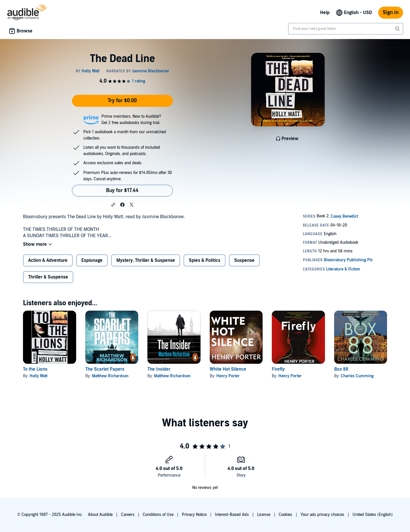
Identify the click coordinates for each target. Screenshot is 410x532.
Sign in (391, 12)
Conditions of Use (158, 515)
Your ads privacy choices (322, 515)
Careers (128, 515)
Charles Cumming (357, 376)
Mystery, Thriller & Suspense (146, 260)
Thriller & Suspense (48, 277)
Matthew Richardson (110, 376)
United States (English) (373, 515)
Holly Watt (39, 376)
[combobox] (346, 29)
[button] (113, 204)
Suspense (244, 260)
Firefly (278, 369)
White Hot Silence (228, 369)
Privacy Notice (194, 515)
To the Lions (35, 369)
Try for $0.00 (122, 101)
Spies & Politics (205, 260)
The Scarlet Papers (105, 369)
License (264, 515)
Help (325, 13)
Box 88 (341, 369)
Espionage (92, 260)
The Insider (159, 369)
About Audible (100, 515)
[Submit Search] (398, 29)
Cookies (285, 515)
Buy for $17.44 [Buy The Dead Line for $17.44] (122, 190)
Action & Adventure (48, 260)
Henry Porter (228, 376)
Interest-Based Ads (232, 515)
